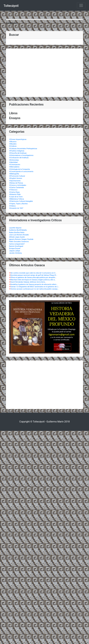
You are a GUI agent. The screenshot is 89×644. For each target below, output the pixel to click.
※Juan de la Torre (16, 197)
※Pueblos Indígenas (17, 151)
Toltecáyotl (11, 6)
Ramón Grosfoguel (16, 246)
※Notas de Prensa (16, 183)
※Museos (13, 142)
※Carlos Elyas (14, 192)
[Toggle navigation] (81, 5)
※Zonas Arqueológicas (18, 139)
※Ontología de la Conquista (19, 169)
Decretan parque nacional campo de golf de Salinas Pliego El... (34, 275)
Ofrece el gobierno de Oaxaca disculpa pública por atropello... (34, 277)
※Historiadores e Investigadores (21, 155)
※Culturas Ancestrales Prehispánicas (23, 149)
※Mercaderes (14, 167)
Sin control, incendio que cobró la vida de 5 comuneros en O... (34, 273)
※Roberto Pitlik (15, 194)
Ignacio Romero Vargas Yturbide (21, 239)
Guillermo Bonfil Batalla (18, 230)
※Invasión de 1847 (16, 208)
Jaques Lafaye (15, 251)
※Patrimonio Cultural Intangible (21, 201)
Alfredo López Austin (17, 237)
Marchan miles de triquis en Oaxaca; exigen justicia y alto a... (33, 280)
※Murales (13, 144)
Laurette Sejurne (15, 228)
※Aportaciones (15, 181)
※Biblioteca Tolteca (16, 199)
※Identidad (13, 162)
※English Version (16, 178)
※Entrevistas (14, 160)
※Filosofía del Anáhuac (18, 153)
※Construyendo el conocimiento (21, 172)
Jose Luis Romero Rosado (19, 235)
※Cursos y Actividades (18, 185)
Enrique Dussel (15, 248)
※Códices (13, 146)
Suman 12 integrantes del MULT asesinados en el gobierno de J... (35, 287)
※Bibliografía (14, 174)
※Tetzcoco (13, 190)
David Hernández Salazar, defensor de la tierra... (28, 282)
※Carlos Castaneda (16, 188)
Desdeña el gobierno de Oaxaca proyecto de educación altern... (34, 284)
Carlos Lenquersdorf (17, 244)
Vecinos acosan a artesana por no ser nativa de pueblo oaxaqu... (35, 289)
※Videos (12, 206)
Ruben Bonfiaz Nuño (17, 233)
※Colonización (15, 165)
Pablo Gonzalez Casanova (19, 242)
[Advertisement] (44, 73)
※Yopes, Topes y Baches (18, 204)
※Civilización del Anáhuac (19, 158)
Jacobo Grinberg (15, 253)
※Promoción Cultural (17, 176)
